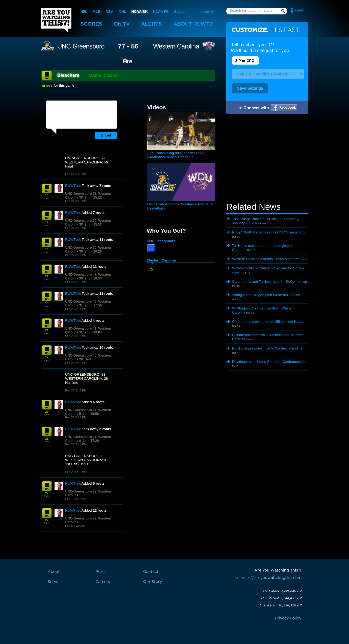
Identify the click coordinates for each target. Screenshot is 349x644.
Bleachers (68, 75)
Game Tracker (104, 75)
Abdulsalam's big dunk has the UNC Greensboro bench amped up (176, 155)
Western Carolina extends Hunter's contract (266, 259)
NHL (123, 12)
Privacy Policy (288, 618)
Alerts (152, 24)
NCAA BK (139, 12)
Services (56, 582)
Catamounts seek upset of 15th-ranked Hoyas (268, 322)
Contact (151, 572)
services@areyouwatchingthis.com (268, 578)
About (194, 24)
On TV (122, 24)
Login (300, 10)
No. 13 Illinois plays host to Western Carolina (267, 348)
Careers (103, 582)
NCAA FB (161, 12)
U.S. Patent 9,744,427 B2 (281, 598)
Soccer (180, 12)
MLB (97, 12)
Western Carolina (176, 46)
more (206, 12)
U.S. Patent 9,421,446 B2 (281, 591)
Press (100, 572)
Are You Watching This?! (56, 20)
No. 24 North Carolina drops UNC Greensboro (268, 232)
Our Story (153, 582)
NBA (110, 12)
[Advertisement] (267, 159)
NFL (84, 12)
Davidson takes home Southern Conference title (270, 362)
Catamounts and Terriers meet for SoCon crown (270, 282)
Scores (91, 24)
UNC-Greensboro (81, 46)
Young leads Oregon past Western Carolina (266, 295)
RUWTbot (73, 186)
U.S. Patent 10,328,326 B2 (280, 605)
